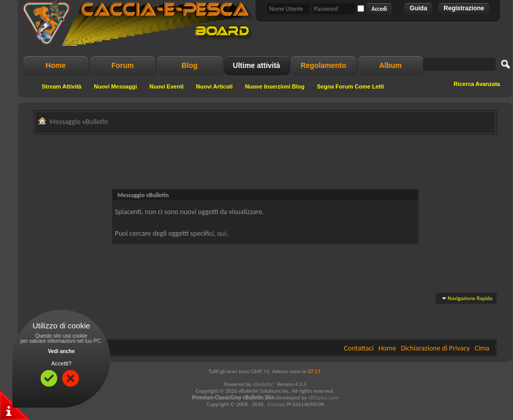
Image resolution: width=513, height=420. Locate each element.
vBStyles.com (323, 398)
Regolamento (324, 65)
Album (390, 65)
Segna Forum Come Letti (350, 86)
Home (56, 65)
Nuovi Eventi (167, 86)
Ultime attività (256, 65)
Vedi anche (61, 351)
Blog (189, 65)
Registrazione (464, 8)
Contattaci (359, 348)
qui (222, 233)
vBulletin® (264, 384)
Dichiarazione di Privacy (435, 348)
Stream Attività (62, 86)
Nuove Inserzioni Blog (275, 86)
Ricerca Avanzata (477, 84)
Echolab (276, 404)
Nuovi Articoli (215, 86)
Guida (418, 8)
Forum (123, 65)
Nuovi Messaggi (115, 86)
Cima (482, 348)
